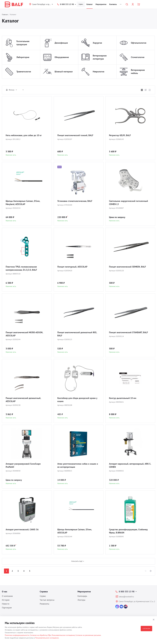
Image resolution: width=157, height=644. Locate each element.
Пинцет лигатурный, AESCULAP (72, 267)
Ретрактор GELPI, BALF (120, 135)
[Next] (151, 571)
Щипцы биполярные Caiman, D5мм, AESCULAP (75, 531)
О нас (5, 592)
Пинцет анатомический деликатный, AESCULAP (23, 400)
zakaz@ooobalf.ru (126, 597)
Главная (5, 14)
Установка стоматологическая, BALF (75, 201)
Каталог (90, 4)
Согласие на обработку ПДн (40, 635)
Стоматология (138, 57)
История (6, 600)
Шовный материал (64, 72)
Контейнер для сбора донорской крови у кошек (77, 400)
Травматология (24, 72)
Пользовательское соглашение (63, 635)
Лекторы (81, 600)
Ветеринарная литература (100, 57)
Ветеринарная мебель (138, 72)
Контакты (113, 4)
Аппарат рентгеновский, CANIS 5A (22, 529)
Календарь (82, 596)
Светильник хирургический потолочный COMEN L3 (128, 203)
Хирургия (97, 43)
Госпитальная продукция (23, 43)
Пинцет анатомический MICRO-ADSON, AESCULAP (24, 334)
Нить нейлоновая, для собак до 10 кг (24, 135)
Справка (44, 592)
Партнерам (7, 608)
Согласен (146, 628)
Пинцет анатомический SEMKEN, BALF (127, 267)
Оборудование (62, 57)
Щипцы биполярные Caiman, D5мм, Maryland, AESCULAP (23, 203)
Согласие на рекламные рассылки (88, 635)
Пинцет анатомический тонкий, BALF (75, 135)
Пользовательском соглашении (47, 638)
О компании (7, 596)
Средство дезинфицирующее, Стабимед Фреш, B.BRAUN (128, 531)
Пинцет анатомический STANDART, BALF (128, 332)
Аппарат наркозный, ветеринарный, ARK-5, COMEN (130, 465)
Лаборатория (23, 57)
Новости (6, 604)
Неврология (98, 72)
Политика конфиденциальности (17, 635)
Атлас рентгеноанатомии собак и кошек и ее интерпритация (78, 465)
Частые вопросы (47, 600)
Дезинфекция (61, 43)
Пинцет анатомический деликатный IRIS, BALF (77, 334)
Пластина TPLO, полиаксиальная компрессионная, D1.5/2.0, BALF (21, 268)
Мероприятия (101, 4)
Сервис (81, 4)
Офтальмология (139, 43)
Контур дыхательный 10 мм (123, 398)
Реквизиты (44, 604)
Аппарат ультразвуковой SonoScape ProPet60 (23, 465)
